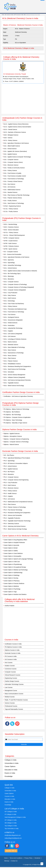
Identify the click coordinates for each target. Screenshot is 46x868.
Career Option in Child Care (12, 562)
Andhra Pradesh (10, 606)
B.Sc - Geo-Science (9, 184)
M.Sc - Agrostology (9, 263)
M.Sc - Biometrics (9, 279)
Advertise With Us (11, 851)
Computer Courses (10, 672)
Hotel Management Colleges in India (15, 817)
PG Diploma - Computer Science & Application (17, 417)
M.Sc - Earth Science (10, 298)
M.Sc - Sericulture (9, 372)
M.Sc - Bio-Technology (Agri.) (12, 274)
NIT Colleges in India (11, 812)
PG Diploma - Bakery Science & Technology (16, 409)
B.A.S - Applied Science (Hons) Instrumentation (17, 127)
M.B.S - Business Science (11, 227)
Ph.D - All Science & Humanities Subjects (16, 463)
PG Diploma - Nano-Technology (13, 420)
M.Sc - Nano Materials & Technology (14, 347)
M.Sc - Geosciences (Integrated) (13, 320)
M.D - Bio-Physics (9, 455)
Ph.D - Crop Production (10, 483)
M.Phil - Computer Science (11, 238)
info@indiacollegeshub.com (13, 835)
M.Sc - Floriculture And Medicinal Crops (15, 309)
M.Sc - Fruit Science (10, 314)
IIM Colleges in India (11, 823)
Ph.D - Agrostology (9, 461)
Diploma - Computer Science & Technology (16, 442)
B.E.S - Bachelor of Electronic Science (15, 132)
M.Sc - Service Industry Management (14, 375)
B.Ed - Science (8, 138)
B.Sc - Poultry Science (10, 201)
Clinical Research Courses (13, 675)
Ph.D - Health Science (10, 493)
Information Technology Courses (14, 684)
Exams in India (10, 773)
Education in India (11, 770)
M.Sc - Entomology (9, 301)
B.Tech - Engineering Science (12, 206)
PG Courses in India (19, 15)
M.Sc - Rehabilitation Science (12, 364)
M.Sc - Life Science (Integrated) (13, 334)
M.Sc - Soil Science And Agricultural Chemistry (17, 380)
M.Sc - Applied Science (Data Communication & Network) (20, 271)
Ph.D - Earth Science (10, 485)
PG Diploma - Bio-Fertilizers (12, 412)
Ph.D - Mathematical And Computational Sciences (18, 502)
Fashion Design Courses (12, 681)
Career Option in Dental (11, 548)
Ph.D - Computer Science (11, 477)
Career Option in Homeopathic (13, 556)
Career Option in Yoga (10, 592)
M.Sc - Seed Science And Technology (15, 369)
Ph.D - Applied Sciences (11, 469)
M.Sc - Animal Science (10, 268)
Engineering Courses (11, 678)
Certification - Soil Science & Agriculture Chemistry (18, 396)
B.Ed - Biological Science (11, 135)
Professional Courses (11, 706)
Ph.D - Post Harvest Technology (13, 510)
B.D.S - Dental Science (10, 129)
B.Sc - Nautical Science (11, 192)
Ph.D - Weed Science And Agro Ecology (15, 529)
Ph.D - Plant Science (10, 504)
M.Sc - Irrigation (8, 331)
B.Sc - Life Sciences (10, 187)
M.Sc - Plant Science (10, 358)
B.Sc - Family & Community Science (14, 168)
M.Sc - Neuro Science (10, 355)
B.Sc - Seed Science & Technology (14, 203)
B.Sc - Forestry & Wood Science (13, 181)
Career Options (10, 766)
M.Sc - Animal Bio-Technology (12, 265)
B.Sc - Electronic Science (11, 165)
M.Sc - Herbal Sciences (11, 323)
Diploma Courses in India (12, 650)
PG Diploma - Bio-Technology (12, 415)
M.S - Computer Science (11, 252)
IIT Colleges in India (10, 814)
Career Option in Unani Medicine (13, 553)
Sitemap (7, 861)
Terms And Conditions (16, 858)
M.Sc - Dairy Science (10, 295)
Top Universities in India (12, 829)
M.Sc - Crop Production (11, 293)
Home (3, 15)
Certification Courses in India (13, 644)
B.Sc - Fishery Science (10, 170)
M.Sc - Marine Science (10, 342)
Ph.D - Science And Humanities (13, 515)
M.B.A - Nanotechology (10, 224)
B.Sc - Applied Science (10, 154)
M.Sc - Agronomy (9, 260)
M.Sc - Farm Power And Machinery (14, 304)
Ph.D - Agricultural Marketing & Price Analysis (17, 458)
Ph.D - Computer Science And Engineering (16, 480)
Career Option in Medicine (11, 586)
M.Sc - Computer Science (11, 282)
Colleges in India (11, 760)
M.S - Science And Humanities (13, 254)
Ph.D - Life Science (9, 499)
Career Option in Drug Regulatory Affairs (15, 540)
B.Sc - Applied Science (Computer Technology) (17, 157)
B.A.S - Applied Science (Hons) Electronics (16, 124)
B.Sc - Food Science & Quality (12, 173)
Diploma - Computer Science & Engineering (16, 439)
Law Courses (9, 687)
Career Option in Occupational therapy (15, 567)
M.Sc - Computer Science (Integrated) (15, 290)
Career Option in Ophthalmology (13, 573)
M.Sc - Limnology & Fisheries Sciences (15, 339)
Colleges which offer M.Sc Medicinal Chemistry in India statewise (20, 600)
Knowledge (9, 776)
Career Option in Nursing (11, 578)
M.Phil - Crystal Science (11, 241)
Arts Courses (9, 663)
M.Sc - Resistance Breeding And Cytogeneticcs (17, 366)
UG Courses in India (11, 659)
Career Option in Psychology (12, 589)
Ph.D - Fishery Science (10, 491)
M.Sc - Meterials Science (11, 345)
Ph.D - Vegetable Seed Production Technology (17, 521)
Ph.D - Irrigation (8, 496)
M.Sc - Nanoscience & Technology (14, 353)
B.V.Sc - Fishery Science (11, 209)
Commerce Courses (11, 669)
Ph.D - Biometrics (9, 474)
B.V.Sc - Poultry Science (11, 211)
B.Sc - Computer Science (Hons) (13, 162)
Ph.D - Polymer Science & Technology (15, 507)
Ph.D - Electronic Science (11, 488)
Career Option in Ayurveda (11, 545)
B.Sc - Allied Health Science (12, 146)
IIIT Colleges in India (11, 820)
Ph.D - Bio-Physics (9, 472)
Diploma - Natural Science (11, 444)
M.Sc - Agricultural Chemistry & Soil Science (17, 257)
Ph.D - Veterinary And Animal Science (15, 526)
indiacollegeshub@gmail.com (13, 838)
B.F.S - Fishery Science (11, 140)
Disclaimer (37, 858)
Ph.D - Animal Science (10, 466)
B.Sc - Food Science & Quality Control (15, 176)
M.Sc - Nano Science (10, 350)
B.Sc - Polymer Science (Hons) (13, 198)
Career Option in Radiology (12, 575)
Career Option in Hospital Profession (14, 542)
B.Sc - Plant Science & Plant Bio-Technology (17, 195)
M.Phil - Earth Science (10, 243)
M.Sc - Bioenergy (9, 276)
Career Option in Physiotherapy (13, 564)
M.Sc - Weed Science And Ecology (14, 386)
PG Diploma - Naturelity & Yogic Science (15, 423)
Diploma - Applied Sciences (12, 434)
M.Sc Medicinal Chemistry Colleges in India (19, 48)
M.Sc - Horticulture (9, 325)
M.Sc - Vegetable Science (11, 383)
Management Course (11, 691)
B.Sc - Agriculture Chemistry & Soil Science (16, 143)
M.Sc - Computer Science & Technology (15, 284)
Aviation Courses (10, 666)
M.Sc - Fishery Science (10, 306)
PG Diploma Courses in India (13, 647)
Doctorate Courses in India (13, 653)
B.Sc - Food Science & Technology (14, 179)
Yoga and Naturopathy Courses (14, 709)
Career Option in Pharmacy (12, 581)
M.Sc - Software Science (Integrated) (14, 377)
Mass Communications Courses (14, 694)
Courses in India (10, 15)
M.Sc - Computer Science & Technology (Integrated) (19, 287)
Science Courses (10, 703)
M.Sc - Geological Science (11, 317)
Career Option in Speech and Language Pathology (18, 559)
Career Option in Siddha (11, 551)
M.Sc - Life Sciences (10, 336)
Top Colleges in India (11, 826)
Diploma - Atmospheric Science (13, 436)
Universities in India (11, 763)
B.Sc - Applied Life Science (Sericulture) (15, 151)
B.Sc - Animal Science (10, 149)
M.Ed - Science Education (11, 230)
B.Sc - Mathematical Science (12, 190)
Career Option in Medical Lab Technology (16, 570)
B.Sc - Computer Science (11, 160)
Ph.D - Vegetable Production (12, 518)
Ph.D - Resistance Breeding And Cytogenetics (17, 513)
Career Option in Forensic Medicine (14, 583)
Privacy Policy (28, 858)
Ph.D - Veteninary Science (11, 524)
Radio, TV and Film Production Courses (16, 700)
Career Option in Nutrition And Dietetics (15, 594)
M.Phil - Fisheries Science (11, 246)
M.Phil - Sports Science (11, 249)
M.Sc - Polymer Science (11, 361)
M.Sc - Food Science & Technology (14, 312)
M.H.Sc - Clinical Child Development (14, 235)
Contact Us (14, 861)
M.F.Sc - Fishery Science (11, 233)
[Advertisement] (23, 100)
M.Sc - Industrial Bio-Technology (13, 328)
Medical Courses (10, 697)
